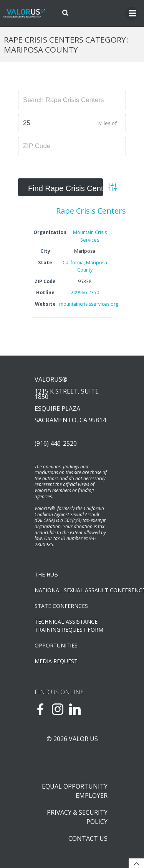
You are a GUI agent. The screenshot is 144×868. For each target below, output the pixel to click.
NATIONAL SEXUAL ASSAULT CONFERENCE (72, 590)
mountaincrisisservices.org (89, 304)
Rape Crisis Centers (91, 211)
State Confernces (61, 606)
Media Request (56, 661)
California (73, 263)
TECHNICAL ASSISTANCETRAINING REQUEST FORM (69, 626)
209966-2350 (85, 292)
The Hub (46, 574)
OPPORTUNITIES (56, 645)
